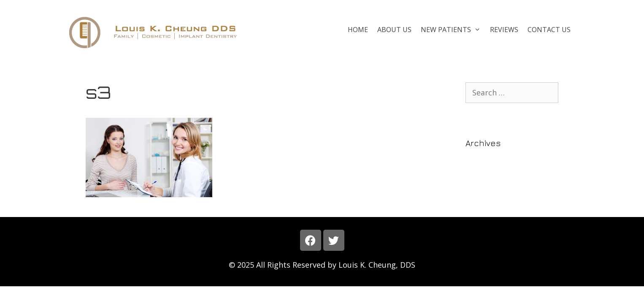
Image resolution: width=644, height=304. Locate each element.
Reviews (504, 30)
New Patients (453, 30)
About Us (394, 30)
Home (358, 30)
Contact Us (549, 30)
